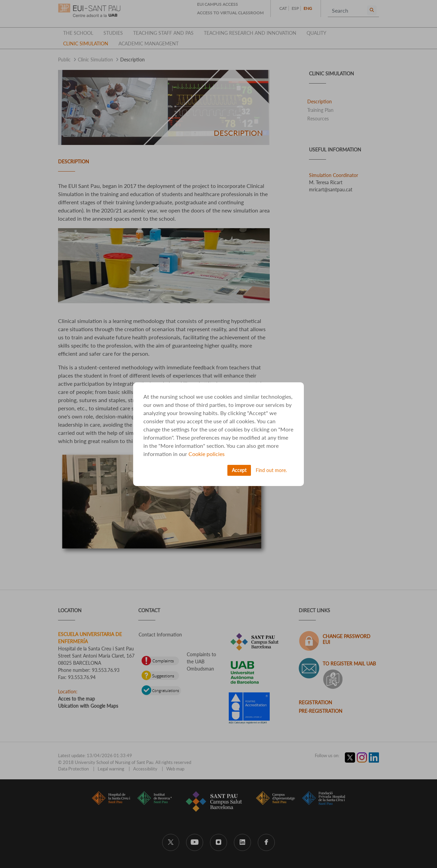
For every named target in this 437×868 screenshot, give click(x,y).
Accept (239, 470)
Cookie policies (207, 454)
